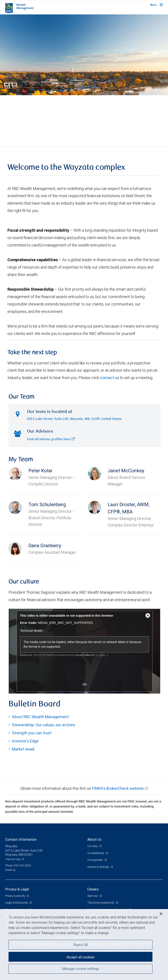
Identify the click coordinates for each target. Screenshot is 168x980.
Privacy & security (15, 896)
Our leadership (96, 853)
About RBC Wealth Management (40, 717)
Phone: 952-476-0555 (18, 865)
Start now (93, 896)
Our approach (95, 860)
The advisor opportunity (101, 903)
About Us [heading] (94, 839)
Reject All (81, 945)
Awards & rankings (99, 867)
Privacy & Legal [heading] (17, 889)
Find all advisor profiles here (51, 439)
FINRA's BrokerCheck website (118, 788)
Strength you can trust (32, 733)
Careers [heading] (93, 889)
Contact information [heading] (21, 839)
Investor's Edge (25, 741)
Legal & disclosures (17, 903)
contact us (109, 378)
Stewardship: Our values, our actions (44, 725)
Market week (23, 749)
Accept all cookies (80, 957)
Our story (93, 846)
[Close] (161, 914)
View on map (13, 859)
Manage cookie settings (81, 969)
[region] (84, 945)
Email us (10, 870)
